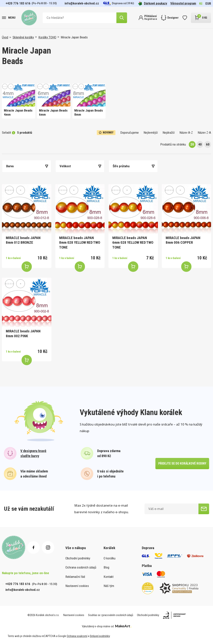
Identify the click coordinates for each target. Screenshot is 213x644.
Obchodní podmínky (78, 558)
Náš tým (109, 586)
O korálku (110, 558)
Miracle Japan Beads (74, 37)
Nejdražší (169, 133)
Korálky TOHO (47, 37)
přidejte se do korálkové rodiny (182, 463)
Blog (106, 567)
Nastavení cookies (77, 586)
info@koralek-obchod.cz (82, 3)
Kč (201, 3)
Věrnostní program (183, 3)
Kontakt (109, 577)
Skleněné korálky (23, 37)
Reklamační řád (75, 577)
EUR (208, 3)
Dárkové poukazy (153, 3)
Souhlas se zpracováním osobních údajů (111, 615)
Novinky (106, 133)
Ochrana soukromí (77, 636)
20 (192, 144)
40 (200, 144)
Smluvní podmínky (100, 636)
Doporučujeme (129, 133)
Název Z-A (204, 133)
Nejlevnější (151, 133)
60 (208, 144)
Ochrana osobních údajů (81, 567)
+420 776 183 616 (18, 3)
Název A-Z (186, 133)
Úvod (5, 37)
